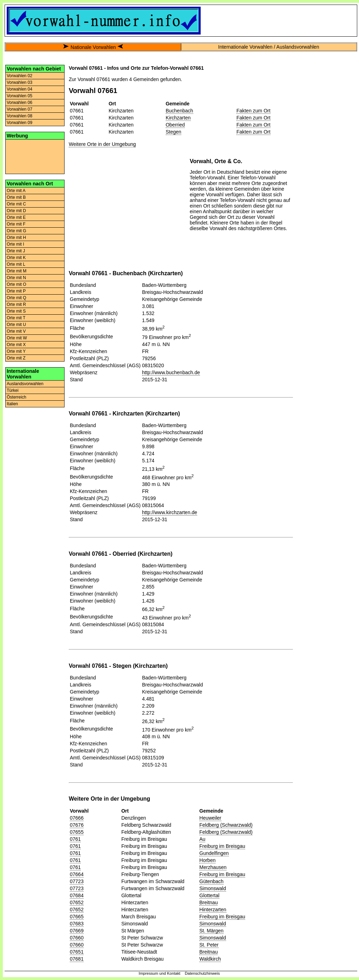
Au (202, 839)
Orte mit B (16, 197)
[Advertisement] (35, 156)
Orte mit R (16, 304)
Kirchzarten (178, 118)
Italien (12, 404)
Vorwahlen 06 (20, 103)
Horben (207, 860)
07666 (77, 818)
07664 (77, 874)
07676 (77, 825)
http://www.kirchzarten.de (170, 512)
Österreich (16, 397)
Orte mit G (16, 231)
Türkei (13, 390)
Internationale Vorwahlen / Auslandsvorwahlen (269, 47)
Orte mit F (16, 224)
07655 (77, 832)
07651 (77, 952)
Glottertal (209, 895)
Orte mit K (16, 258)
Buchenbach (179, 111)
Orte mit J (16, 251)
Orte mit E (16, 217)
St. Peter (209, 945)
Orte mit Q (16, 298)
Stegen (174, 132)
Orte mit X (16, 345)
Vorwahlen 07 (20, 109)
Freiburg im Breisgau (222, 846)
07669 (77, 931)
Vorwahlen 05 (20, 96)
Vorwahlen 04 (20, 89)
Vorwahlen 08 (20, 116)
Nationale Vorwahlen (93, 47)
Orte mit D (16, 211)
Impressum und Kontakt (159, 973)
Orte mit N (16, 278)
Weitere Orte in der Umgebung (102, 144)
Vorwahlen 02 (20, 76)
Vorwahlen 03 (20, 82)
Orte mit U (16, 325)
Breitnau (208, 902)
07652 (77, 902)
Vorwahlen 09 (20, 123)
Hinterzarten (213, 910)
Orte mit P (16, 291)
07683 (77, 924)
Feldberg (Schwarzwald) (226, 825)
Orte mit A (16, 191)
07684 (77, 895)
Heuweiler (210, 818)
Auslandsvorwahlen (25, 384)
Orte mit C (16, 204)
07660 (77, 938)
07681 (77, 959)
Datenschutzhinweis (202, 973)
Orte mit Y (16, 351)
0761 (75, 839)
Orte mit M (17, 271)
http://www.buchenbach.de (171, 372)
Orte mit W (17, 338)
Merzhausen (213, 867)
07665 (77, 917)
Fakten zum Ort (253, 111)
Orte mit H (16, 238)
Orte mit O (16, 284)
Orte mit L (16, 264)
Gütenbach (211, 881)
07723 (77, 881)
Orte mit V (16, 331)
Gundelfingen (214, 853)
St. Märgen (211, 931)
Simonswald (212, 888)
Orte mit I (15, 244)
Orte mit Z (16, 358)
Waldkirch (210, 959)
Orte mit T (16, 318)
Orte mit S (16, 311)
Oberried (175, 125)
